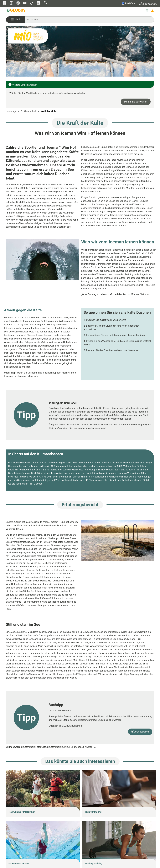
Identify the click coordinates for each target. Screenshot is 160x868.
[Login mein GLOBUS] (152, 11)
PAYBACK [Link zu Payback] (128, 3)
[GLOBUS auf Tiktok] (32, 3)
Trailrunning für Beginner (22, 812)
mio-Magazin (13, 111)
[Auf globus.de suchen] (91, 20)
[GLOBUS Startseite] (16, 11)
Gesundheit (30, 111)
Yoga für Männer (94, 812)
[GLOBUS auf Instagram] (11, 3)
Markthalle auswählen (136, 102)
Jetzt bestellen (141, 732)
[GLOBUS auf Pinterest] (18, 3)
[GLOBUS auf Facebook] (5, 3)
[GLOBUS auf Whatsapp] (45, 3)
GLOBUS (148, 3)
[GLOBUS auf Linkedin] (38, 3)
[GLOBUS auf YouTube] (25, 3)
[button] (15, 20)
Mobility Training (93, 864)
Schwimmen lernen (18, 864)
